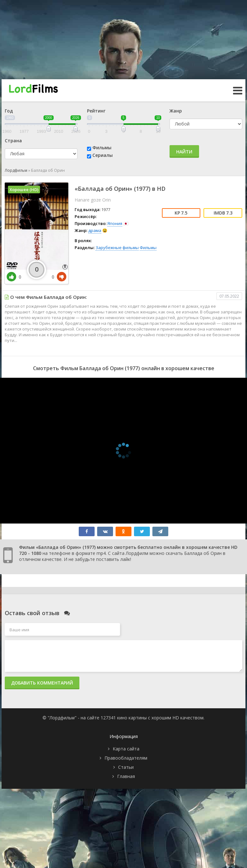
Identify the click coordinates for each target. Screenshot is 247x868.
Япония (115, 223)
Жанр (176, 111)
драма (95, 230)
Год (9, 111)
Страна (13, 141)
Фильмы (102, 148)
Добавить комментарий (42, 683)
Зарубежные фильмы (117, 248)
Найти (184, 152)
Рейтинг (96, 111)
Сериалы (103, 155)
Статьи (126, 767)
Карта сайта (126, 749)
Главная (126, 776)
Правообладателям (126, 758)
